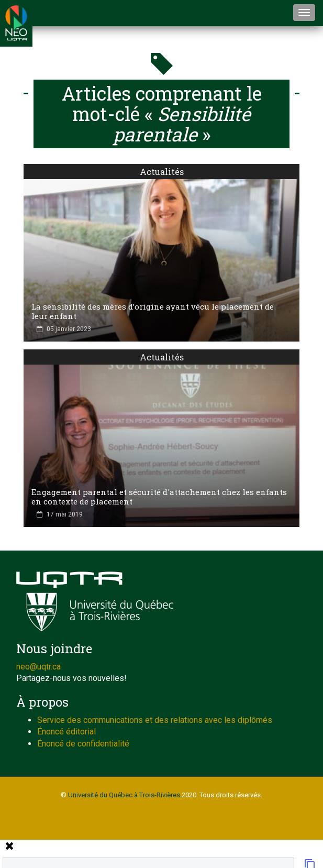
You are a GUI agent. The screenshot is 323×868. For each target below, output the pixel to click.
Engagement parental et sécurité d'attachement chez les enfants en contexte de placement (159, 497)
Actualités (162, 172)
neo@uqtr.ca (38, 667)
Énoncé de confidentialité (83, 744)
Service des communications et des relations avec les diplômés (155, 720)
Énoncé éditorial (66, 732)
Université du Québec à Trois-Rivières (124, 795)
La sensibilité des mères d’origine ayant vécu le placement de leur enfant (153, 311)
